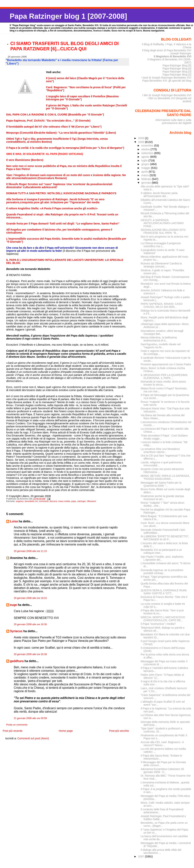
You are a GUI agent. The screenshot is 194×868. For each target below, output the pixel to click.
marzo (145, 175)
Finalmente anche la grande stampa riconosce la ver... (162, 498)
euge (14, 605)
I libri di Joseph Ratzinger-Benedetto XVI (167, 95)
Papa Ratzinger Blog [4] (177, 69)
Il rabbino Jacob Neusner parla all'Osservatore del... (159, 195)
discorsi (53, 501)
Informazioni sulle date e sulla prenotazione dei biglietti (173, 122)
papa (74, 501)
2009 (142, 138)
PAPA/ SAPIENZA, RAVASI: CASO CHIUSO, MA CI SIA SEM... (162, 305)
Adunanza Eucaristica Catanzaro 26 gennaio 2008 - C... (162, 771)
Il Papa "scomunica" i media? (158, 624)
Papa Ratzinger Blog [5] (177, 65)
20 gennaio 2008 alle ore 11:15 (30, 551)
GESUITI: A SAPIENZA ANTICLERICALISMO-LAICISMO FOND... (162, 223)
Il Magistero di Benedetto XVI (173, 56)
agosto (146, 157)
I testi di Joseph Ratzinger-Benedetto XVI (166, 78)
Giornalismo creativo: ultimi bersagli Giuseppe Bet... (162, 332)
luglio (145, 161)
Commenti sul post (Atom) (33, 738)
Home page (66, 731)
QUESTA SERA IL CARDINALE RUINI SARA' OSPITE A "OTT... (164, 592)
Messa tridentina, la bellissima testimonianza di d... (159, 339)
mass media (64, 501)
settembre (148, 153)
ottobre (146, 149)
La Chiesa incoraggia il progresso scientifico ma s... (161, 245)
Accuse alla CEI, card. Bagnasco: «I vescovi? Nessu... (162, 744)
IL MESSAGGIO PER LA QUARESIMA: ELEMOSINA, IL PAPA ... (164, 376)
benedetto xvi (31, 501)
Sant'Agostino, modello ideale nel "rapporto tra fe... (161, 346)
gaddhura (17, 661)
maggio (146, 168)
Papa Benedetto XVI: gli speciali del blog (167, 81)
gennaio (147, 183)
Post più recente (13, 731)
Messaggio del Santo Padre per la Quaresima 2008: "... (161, 484)
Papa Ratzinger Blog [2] (177, 75)
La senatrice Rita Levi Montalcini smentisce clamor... (160, 450)
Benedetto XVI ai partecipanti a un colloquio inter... (161, 551)
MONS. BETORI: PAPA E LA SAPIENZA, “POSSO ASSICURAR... (165, 477)
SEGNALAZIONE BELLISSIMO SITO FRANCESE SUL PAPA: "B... (163, 231)
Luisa (14, 521)
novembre (148, 146)
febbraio (147, 179)
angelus (20, 501)
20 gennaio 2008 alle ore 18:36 (30, 624)
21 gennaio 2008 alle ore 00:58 (30, 718)
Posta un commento (17, 725)
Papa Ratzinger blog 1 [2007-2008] (68, 16)
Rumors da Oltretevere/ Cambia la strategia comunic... (161, 265)
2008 (142, 142)
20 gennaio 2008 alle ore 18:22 (30, 598)
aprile (145, 172)
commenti (44, 501)
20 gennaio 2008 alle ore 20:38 (30, 654)
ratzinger (81, 501)
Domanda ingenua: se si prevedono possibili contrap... (162, 572)
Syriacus (16, 631)
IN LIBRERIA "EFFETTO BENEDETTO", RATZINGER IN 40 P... (165, 538)
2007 (142, 856)
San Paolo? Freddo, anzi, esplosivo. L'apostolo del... (162, 558)
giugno (146, 164)
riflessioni (91, 501)
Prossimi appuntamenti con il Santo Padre (166, 364)
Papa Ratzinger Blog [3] (177, 72)
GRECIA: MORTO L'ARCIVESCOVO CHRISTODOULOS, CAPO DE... (163, 619)
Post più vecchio (119, 731)
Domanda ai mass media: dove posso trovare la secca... (163, 383)
